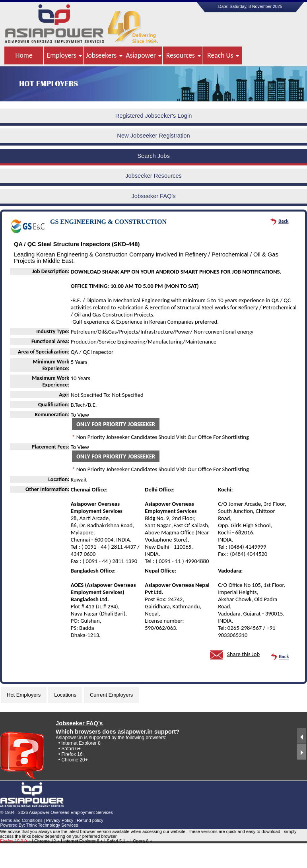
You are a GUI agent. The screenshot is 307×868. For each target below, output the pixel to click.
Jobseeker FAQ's (153, 196)
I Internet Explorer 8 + (83, 841)
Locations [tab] (65, 695)
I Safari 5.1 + (117, 841)
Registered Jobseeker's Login (154, 116)
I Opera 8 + (141, 841)
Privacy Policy (60, 820)
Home (24, 55)
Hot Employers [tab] (24, 695)
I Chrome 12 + (46, 841)
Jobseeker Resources (153, 176)
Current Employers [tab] (111, 695)
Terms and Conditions (21, 820)
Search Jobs (153, 156)
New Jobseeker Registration (153, 136)
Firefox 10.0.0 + (15, 841)
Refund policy (90, 820)
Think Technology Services (52, 825)
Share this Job (243, 654)
